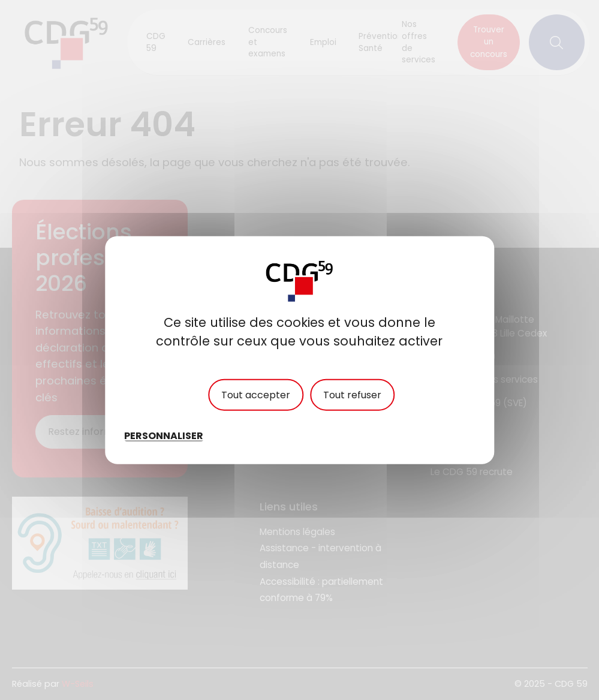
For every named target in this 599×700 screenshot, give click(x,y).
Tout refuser (352, 394)
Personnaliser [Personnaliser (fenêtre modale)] (164, 436)
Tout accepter (256, 394)
